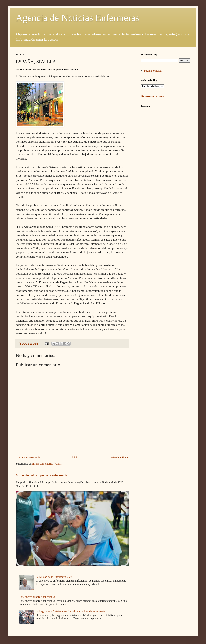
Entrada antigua (119, 457)
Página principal (153, 71)
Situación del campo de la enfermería (41, 475)
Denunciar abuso (152, 96)
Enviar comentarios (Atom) (47, 464)
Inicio (75, 457)
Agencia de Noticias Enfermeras (77, 18)
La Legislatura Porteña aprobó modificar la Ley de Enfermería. (71, 611)
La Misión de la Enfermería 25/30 (54, 577)
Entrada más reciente (28, 457)
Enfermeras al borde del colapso (37, 597)
